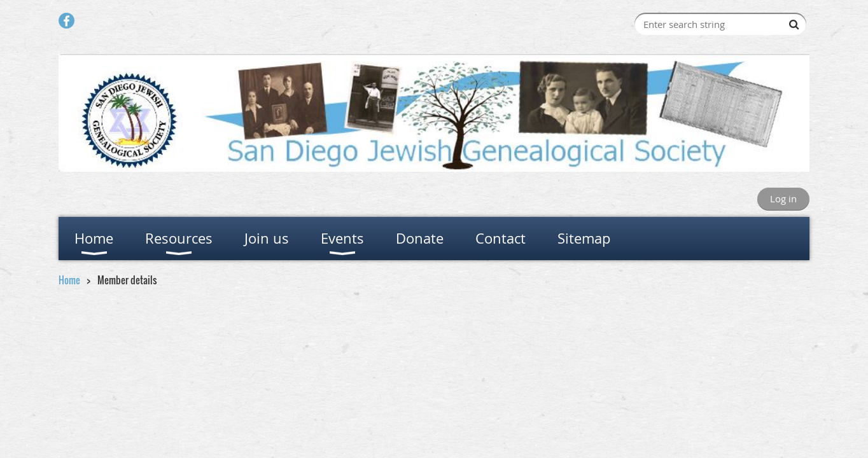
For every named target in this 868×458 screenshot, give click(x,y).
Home (69, 280)
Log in (783, 198)
